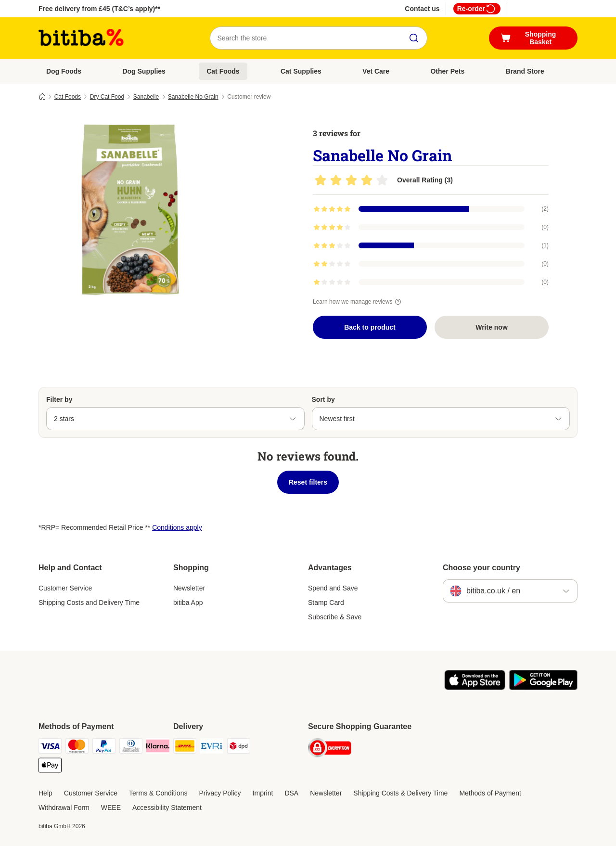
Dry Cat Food (107, 97)
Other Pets (447, 71)
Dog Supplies (144, 71)
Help (45, 793)
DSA (291, 793)
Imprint (263, 793)
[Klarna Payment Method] (158, 748)
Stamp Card (326, 602)
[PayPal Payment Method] (104, 748)
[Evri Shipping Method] (212, 748)
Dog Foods (64, 71)
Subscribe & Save (335, 617)
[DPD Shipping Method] (239, 748)
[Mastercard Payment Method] (77, 748)
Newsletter (189, 588)
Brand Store (525, 71)
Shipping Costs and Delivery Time (89, 602)
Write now (492, 327)
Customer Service (65, 588)
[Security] (330, 750)
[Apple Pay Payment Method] (50, 767)
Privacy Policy (220, 793)
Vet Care (376, 71)
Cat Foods (223, 71)
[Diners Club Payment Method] (131, 748)
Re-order (477, 9)
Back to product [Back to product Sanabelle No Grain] (370, 327)
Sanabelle (146, 97)
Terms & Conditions (158, 793)
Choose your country (481, 568)
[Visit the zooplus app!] (475, 688)
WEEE (111, 808)
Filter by (59, 399)
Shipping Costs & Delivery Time (400, 793)
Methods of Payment (490, 793)
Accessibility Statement (167, 808)
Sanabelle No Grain (193, 97)
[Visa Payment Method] (50, 748)
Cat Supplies (301, 71)
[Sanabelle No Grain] (130, 208)
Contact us (422, 9)
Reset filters (308, 482)
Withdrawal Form (64, 808)
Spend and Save (333, 588)
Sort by (323, 399)
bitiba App (188, 602)
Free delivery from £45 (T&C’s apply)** (99, 9)
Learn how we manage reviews (358, 302)
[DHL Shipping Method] (185, 748)
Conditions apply (177, 527)
